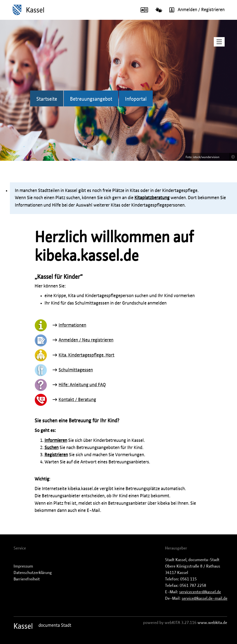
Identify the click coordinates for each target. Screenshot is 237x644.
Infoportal (136, 99)
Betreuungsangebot (91, 99)
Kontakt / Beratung (77, 400)
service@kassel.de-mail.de (205, 598)
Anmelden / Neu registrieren (86, 340)
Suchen (52, 448)
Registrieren (56, 455)
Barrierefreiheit (27, 579)
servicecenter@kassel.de (200, 592)
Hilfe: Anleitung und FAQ (82, 385)
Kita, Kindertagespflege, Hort (86, 355)
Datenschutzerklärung (33, 573)
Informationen (72, 325)
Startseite (47, 99)
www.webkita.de (212, 623)
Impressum (23, 566)
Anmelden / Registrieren (195, 10)
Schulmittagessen (76, 370)
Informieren (56, 441)
